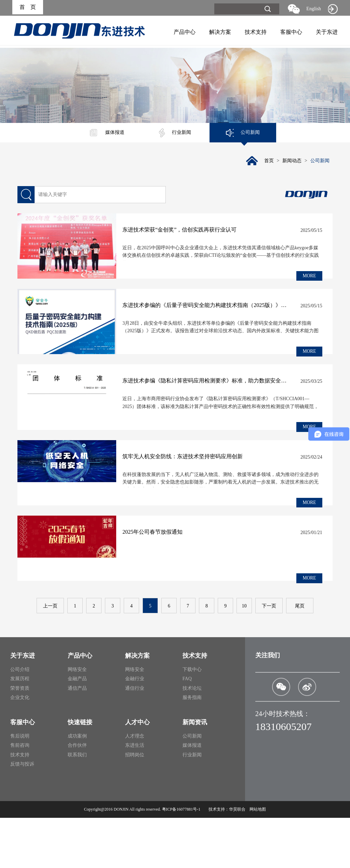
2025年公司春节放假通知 (171, 573)
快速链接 (80, 772)
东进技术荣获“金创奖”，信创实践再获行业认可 (198, 231)
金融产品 (77, 729)
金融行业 (135, 729)
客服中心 (291, 32)
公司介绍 (20, 720)
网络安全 (77, 720)
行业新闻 (175, 133)
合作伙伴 (77, 795)
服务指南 (192, 748)
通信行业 (135, 738)
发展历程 (20, 729)
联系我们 (77, 805)
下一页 (269, 656)
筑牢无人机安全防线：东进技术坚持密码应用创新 (201, 487)
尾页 (300, 656)
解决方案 (220, 32)
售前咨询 (20, 795)
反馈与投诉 (22, 814)
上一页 (50, 656)
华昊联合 (237, 859)
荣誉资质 (20, 738)
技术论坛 (192, 738)
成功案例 (77, 786)
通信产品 (77, 738)
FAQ (187, 729)
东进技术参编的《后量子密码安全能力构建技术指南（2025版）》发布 (213, 317)
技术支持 (256, 32)
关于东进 (327, 32)
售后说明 (20, 786)
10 (244, 656)
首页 (267, 162)
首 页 (28, 8)
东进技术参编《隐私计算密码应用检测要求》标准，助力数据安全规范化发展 (213, 402)
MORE (309, 277)
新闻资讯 (195, 772)
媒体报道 (107, 133)
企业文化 (20, 748)
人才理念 (135, 786)
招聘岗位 (135, 805)
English (314, 9)
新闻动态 (291, 162)
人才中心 (137, 772)
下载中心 (192, 720)
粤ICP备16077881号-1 (181, 859)
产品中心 (185, 32)
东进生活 (135, 795)
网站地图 (258, 859)
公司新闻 (243, 133)
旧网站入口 (333, 9)
